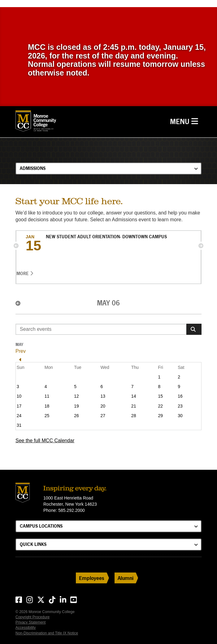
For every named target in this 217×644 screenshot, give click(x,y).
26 (76, 416)
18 (47, 406)
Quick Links (33, 544)
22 (160, 406)
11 (47, 396)
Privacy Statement (30, 622)
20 (103, 406)
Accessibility (26, 628)
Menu (186, 121)
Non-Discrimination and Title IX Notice (47, 633)
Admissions (33, 168)
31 (19, 425)
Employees (92, 578)
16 (180, 396)
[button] (16, 246)
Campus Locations (41, 526)
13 (103, 396)
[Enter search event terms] (101, 329)
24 (19, 416)
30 (180, 416)
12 (76, 396)
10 (19, 396)
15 (160, 396)
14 (134, 396)
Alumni (126, 578)
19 (76, 406)
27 (103, 416)
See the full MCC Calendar (45, 441)
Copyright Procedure (33, 617)
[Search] (194, 329)
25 (47, 416)
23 (180, 406)
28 (134, 416)
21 (134, 406)
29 (160, 416)
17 (19, 406)
